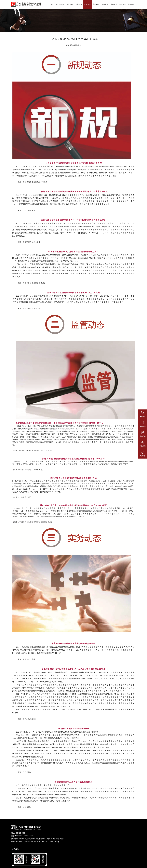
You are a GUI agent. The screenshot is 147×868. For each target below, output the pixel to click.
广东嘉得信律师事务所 (30, 842)
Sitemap (56, 842)
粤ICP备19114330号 (46, 842)
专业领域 (78, 4)
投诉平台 (131, 4)
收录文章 (105, 4)
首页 (52, 4)
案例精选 (96, 4)
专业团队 (70, 4)
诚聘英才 (114, 4)
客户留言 (123, 4)
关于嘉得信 (60, 4)
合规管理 (87, 4)
